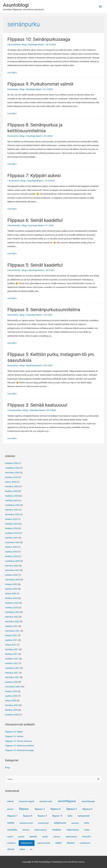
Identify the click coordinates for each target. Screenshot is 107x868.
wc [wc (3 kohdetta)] (31, 849)
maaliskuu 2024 (12, 542)
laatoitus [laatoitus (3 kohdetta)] (75, 823)
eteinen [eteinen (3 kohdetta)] (10, 809)
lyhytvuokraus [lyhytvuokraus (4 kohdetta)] (40, 830)
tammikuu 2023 (12, 570)
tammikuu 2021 (12, 677)
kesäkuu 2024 (12, 528)
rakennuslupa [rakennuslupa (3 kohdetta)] (71, 837)
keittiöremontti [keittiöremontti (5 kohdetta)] (26, 823)
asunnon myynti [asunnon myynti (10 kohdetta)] (27, 801)
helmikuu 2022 (12, 617)
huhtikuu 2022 (12, 607)
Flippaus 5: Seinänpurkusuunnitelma (44, 310)
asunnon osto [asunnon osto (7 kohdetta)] (46, 801)
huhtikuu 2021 (12, 663)
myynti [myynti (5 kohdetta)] (10, 837)
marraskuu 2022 (13, 580)
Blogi (24, 44)
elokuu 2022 (11, 593)
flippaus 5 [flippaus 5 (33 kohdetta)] (72, 809)
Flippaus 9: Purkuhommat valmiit (40, 84)
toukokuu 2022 (12, 603)
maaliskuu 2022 (12, 612)
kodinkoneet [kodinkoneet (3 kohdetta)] (43, 823)
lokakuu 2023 (11, 547)
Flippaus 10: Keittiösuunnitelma (20, 746)
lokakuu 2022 (11, 584)
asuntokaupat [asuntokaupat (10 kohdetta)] (88, 801)
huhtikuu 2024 (12, 538)
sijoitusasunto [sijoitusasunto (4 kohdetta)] (44, 843)
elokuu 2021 (11, 645)
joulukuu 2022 (12, 575)
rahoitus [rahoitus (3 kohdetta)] (57, 837)
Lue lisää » (12, 72)
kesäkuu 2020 (12, 710)
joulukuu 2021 (12, 626)
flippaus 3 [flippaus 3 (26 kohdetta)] (40, 809)
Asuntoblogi (16, 5)
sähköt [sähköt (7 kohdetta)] (58, 843)
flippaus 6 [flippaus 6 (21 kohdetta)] (87, 809)
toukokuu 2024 (12, 533)
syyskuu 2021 (11, 640)
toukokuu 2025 (12, 496)
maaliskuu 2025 (12, 505)
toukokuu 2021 (12, 659)
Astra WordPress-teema (74, 862)
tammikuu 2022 (12, 621)
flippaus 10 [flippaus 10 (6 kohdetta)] (57, 816)
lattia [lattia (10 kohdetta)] (87, 823)
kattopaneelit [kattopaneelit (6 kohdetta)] (84, 816)
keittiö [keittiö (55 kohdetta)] (11, 823)
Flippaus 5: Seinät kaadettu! (35, 265)
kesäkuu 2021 (12, 654)
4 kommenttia (14, 225)
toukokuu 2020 (12, 715)
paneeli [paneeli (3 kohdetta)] (21, 837)
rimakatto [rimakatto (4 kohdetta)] (11, 843)
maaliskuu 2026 (12, 468)
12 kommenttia (14, 410)
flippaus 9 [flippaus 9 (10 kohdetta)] (42, 816)
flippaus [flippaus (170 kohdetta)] (24, 809)
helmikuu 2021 (12, 673)
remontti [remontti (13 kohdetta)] (86, 837)
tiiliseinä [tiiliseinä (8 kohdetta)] (71, 843)
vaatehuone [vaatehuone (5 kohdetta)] (85, 843)
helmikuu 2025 (12, 510)
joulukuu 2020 (12, 682)
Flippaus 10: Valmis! (14, 736)
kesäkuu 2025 (12, 491)
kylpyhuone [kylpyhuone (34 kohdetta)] (60, 823)
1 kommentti (13, 181)
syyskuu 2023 (11, 552)
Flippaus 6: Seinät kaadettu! (35, 220)
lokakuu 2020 (11, 691)
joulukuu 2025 (12, 477)
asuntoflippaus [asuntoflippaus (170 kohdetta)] (67, 801)
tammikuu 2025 (12, 514)
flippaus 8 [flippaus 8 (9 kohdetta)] (28, 816)
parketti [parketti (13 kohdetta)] (33, 837)
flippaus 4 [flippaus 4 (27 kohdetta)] (56, 809)
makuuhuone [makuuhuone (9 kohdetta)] (73, 830)
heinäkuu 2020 (12, 705)
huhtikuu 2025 (12, 500)
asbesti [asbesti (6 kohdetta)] (10, 801)
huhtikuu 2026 (12, 463)
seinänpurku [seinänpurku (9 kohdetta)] (27, 843)
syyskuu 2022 (11, 589)
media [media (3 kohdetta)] (87, 830)
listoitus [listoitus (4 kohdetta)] (26, 830)
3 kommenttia (14, 44)
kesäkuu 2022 (12, 598)
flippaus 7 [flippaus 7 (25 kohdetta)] (12, 816)
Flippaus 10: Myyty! (14, 732)
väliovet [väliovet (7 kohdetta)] (11, 849)
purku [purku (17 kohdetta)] (45, 837)
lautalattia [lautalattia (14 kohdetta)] (12, 830)
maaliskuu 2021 (12, 668)
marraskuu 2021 (13, 631)
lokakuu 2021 (11, 635)
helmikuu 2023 (12, 566)
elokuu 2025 (11, 482)
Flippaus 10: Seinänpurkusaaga (39, 39)
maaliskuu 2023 (12, 561)
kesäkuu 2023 (12, 556)
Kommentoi (13, 89)
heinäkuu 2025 (12, 486)
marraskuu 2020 (13, 687)
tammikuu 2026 (12, 472)
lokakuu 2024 (11, 519)
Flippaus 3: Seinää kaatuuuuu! (37, 405)
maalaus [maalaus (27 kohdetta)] (57, 830)
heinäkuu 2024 (12, 524)
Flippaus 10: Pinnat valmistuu (19, 741)
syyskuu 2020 (11, 696)
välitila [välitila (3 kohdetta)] (22, 849)
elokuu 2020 (11, 700)
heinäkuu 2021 (12, 649)
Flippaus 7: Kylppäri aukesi (34, 175)
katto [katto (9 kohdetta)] (70, 816)
